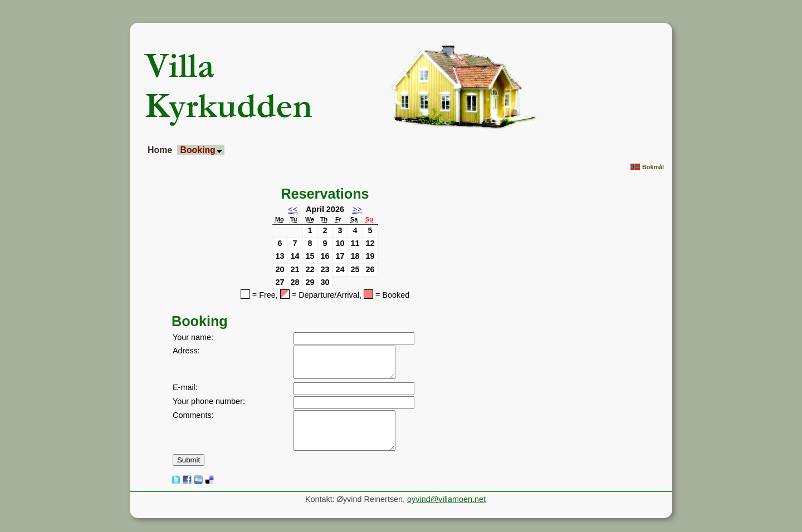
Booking (200, 150)
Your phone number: (209, 401)
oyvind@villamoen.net (446, 499)
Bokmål (647, 168)
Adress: (186, 351)
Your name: (193, 337)
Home (160, 150)
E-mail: (185, 387)
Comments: (193, 415)
